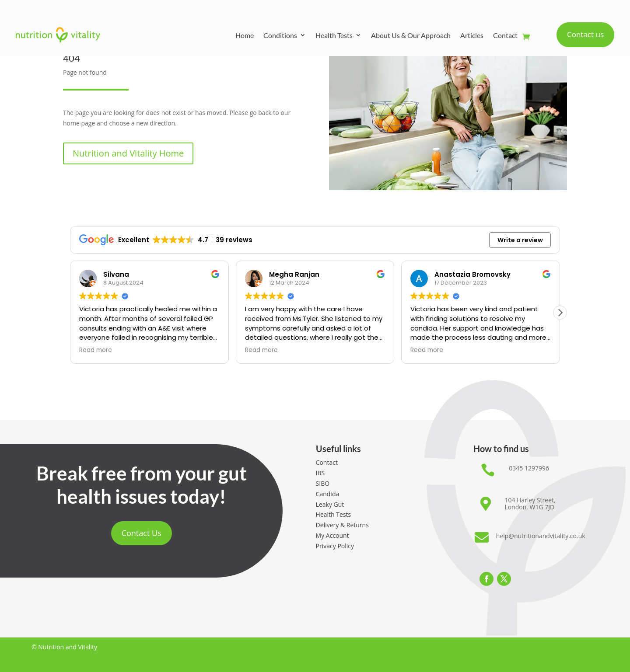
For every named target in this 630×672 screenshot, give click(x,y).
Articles (472, 35)
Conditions (280, 35)
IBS (320, 473)
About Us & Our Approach (411, 35)
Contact (505, 35)
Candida (328, 494)
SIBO (323, 483)
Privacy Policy (335, 546)
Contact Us (142, 533)
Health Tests (334, 35)
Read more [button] (96, 350)
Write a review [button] (520, 240)
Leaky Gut (330, 504)
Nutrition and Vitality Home (128, 153)
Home (245, 35)
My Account (332, 535)
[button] (560, 313)
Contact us (585, 34)
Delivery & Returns (342, 525)
